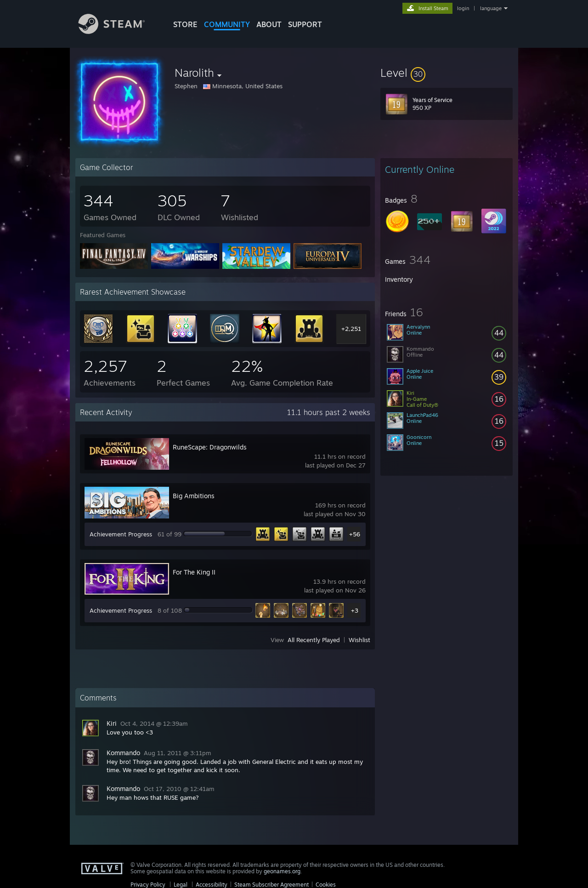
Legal (181, 885)
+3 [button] (355, 610)
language (491, 8)
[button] (447, 73)
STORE (185, 24)
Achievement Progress (121, 534)
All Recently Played (314, 640)
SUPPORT (305, 24)
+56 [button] (355, 534)
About (269, 24)
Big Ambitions (194, 496)
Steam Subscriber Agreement (271, 885)
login (463, 8)
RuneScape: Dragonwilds (210, 447)
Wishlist (359, 640)
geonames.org (282, 871)
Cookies (326, 885)
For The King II (194, 572)
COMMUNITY (227, 24)
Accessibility (212, 885)
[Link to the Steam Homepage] (119, 31)
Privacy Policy (148, 885)
